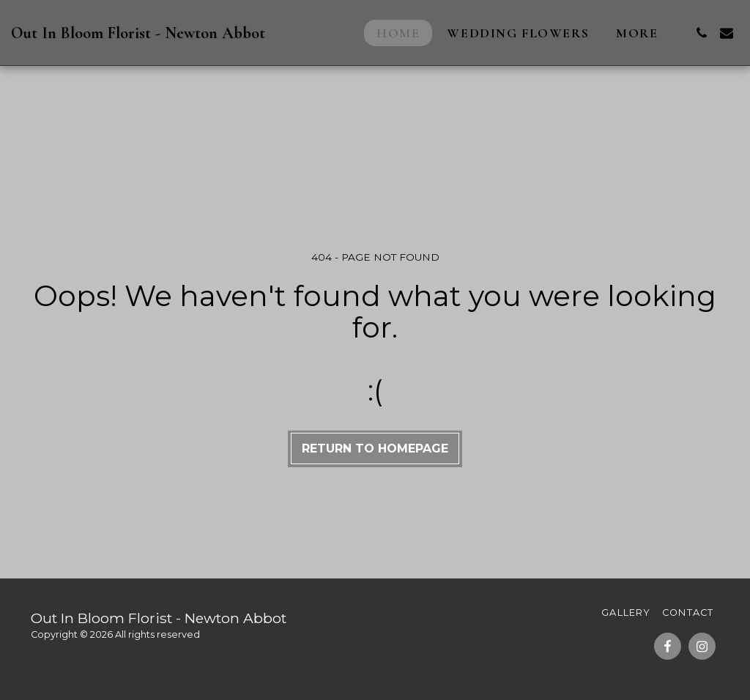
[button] (702, 33)
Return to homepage (375, 448)
